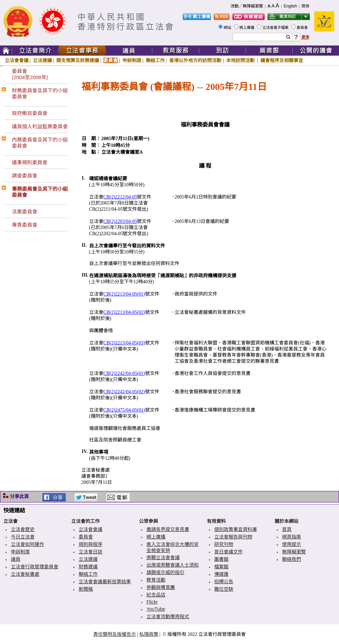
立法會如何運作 (27, 544)
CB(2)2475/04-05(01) (124, 410)
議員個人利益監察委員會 (40, 126)
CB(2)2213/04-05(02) (124, 312)
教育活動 (156, 580)
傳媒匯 (221, 574)
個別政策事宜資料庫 (236, 529)
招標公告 (224, 582)
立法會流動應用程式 (168, 617)
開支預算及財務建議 (78, 60)
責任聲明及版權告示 (115, 634)
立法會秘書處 (25, 574)
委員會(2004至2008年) (30, 74)
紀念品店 (156, 595)
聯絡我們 (292, 559)
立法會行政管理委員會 (35, 567)
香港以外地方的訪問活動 (195, 60)
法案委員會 (25, 212)
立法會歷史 (23, 529)
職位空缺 (224, 589)
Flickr (152, 602)
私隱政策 (149, 634)
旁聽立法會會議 (163, 557)
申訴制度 (132, 60)
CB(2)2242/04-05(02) (124, 392)
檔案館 (221, 567)
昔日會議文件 (228, 552)
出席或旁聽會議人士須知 (173, 565)
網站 (228, 27)
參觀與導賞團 (161, 587)
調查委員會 (25, 176)
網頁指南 (292, 537)
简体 (305, 6)
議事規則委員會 (30, 162)
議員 (16, 559)
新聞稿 (86, 589)
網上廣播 (247, 27)
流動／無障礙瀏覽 (247, 6)
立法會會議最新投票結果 (105, 582)
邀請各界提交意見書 (168, 529)
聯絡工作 (155, 60)
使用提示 (292, 544)
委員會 (303, 27)
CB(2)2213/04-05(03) (124, 343)
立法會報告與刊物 (233, 537)
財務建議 (88, 567)
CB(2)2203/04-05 (120, 221)
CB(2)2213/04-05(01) (124, 294)
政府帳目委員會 (30, 113)
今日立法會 (23, 537)
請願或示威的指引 (165, 572)
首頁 (287, 529)
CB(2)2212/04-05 (120, 197)
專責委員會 (25, 225)
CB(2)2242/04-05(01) (124, 373)
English (290, 6)
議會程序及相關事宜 (282, 60)
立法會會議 (17, 60)
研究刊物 (224, 544)
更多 (305, 37)
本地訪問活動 (241, 60)
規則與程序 (91, 544)
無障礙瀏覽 (294, 552)
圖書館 (221, 559)
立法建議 (42, 60)
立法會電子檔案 (276, 27)
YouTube (156, 609)
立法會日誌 (91, 552)
